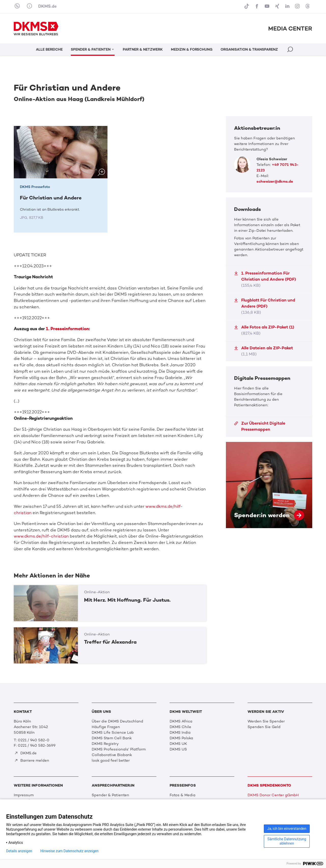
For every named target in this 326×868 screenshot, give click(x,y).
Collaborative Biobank (112, 755)
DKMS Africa (181, 721)
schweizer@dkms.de (275, 181)
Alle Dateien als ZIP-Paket (263, 351)
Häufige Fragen (106, 727)
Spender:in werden (269, 485)
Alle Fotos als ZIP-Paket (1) (264, 330)
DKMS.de (47, 6)
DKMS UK (178, 744)
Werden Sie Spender (266, 721)
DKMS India (180, 732)
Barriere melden (32, 760)
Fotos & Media (182, 795)
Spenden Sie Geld (264, 727)
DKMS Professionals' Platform (119, 749)
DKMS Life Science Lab (113, 732)
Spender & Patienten (110, 795)
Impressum (24, 795)
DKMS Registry (105, 744)
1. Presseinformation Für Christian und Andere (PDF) (265, 279)
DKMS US (178, 749)
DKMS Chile (180, 727)
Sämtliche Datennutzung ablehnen (287, 841)
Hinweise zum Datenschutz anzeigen (69, 851)
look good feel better (111, 760)
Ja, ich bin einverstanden (287, 829)
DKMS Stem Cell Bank (112, 738)
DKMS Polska (181, 738)
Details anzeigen (19, 851)
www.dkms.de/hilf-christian (41, 536)
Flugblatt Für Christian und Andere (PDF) (265, 306)
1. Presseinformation (67, 329)
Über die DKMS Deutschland (117, 721)
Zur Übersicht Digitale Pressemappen (260, 426)
